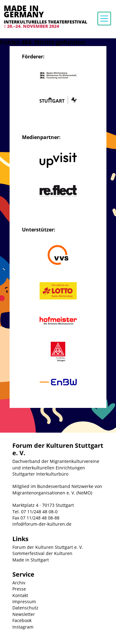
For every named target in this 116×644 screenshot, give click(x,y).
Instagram (23, 627)
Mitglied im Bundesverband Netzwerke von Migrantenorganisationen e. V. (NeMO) (57, 489)
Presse (19, 589)
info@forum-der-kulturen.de (42, 524)
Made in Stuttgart (31, 560)
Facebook (22, 620)
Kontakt (20, 595)
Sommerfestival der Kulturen (42, 553)
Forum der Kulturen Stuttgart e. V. (48, 547)
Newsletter (24, 614)
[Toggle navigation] (104, 19)
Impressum (24, 602)
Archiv (19, 583)
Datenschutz (25, 608)
